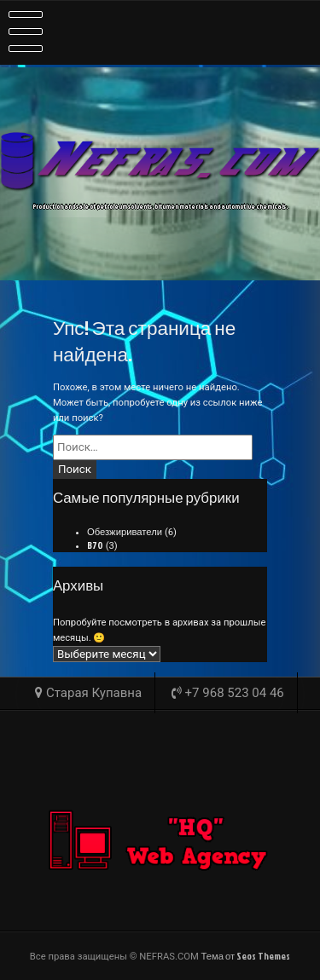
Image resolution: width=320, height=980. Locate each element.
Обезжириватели (125, 532)
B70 (95, 545)
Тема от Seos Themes (246, 956)
